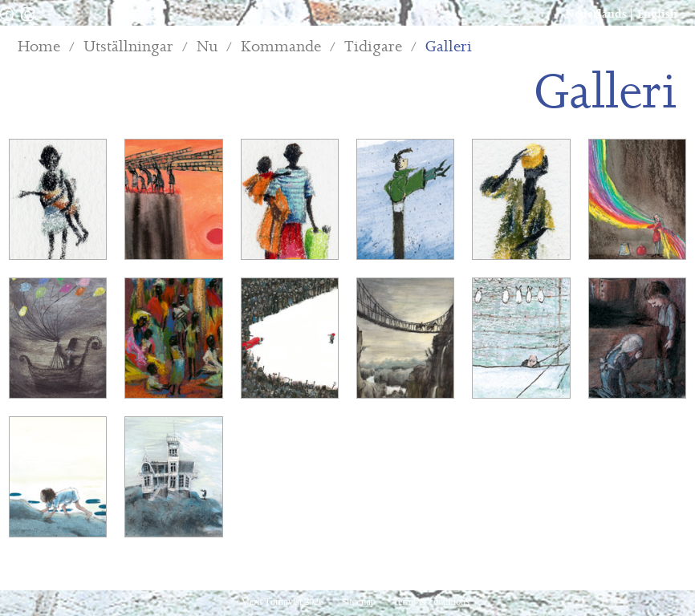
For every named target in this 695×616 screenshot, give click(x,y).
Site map (359, 602)
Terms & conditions (431, 602)
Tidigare (373, 47)
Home (39, 47)
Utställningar (128, 47)
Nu (207, 47)
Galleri (449, 47)
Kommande (281, 47)
